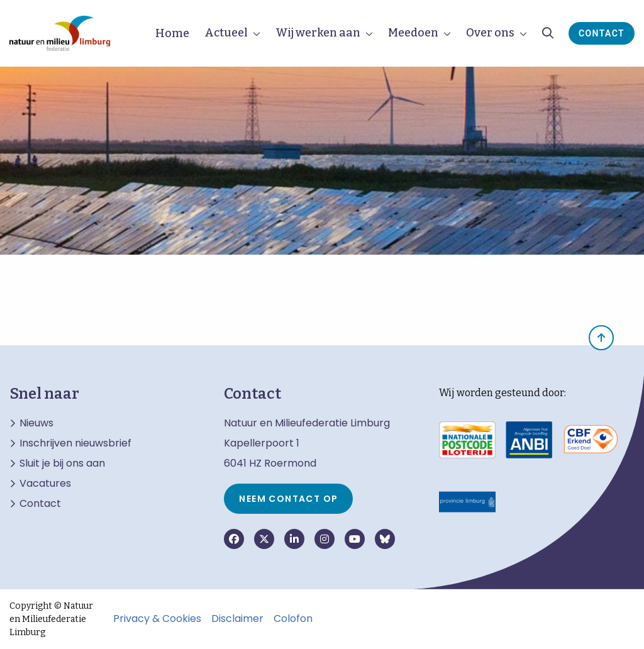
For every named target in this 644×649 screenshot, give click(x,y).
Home (172, 33)
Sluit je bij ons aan (62, 463)
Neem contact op (288, 499)
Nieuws (36, 423)
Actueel (226, 33)
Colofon (293, 619)
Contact (602, 33)
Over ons (490, 33)
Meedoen (413, 33)
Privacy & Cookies (157, 619)
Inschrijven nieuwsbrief (75, 443)
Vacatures (45, 484)
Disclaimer (237, 619)
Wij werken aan (318, 33)
